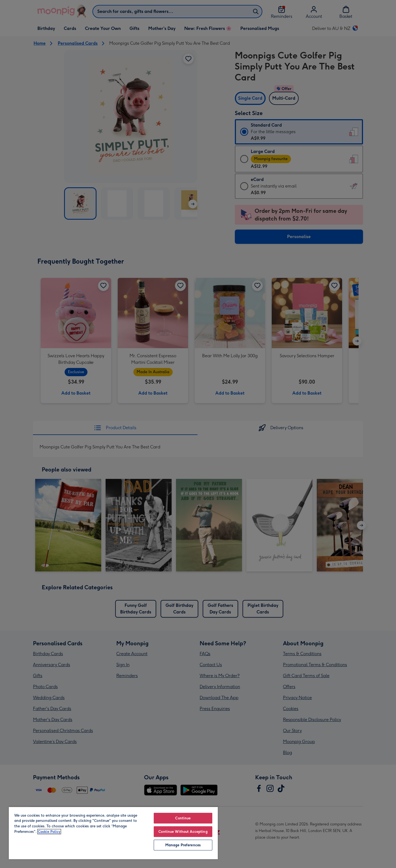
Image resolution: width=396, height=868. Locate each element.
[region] (113, 833)
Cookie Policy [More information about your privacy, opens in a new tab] (49, 832)
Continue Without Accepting (183, 832)
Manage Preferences (183, 845)
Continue (183, 818)
